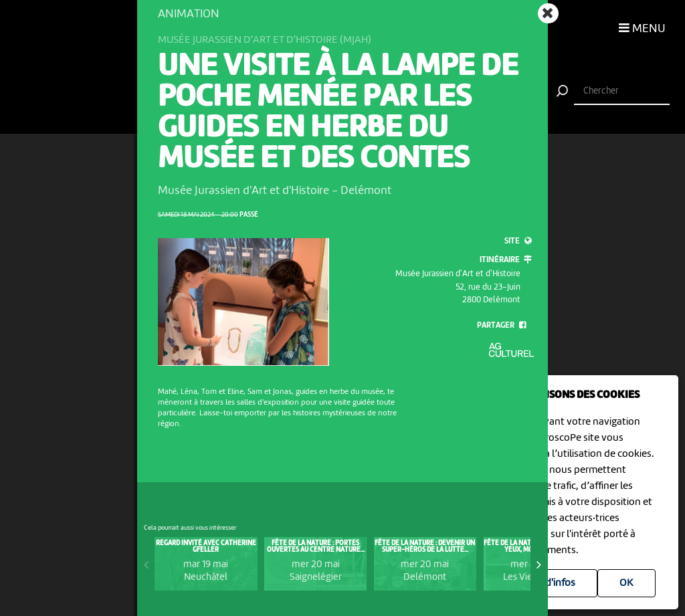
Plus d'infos (550, 583)
